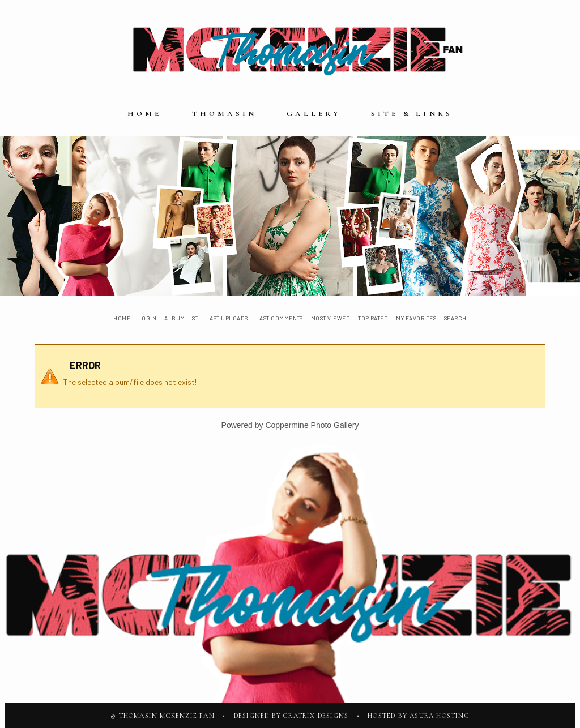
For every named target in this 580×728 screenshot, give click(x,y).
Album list (181, 318)
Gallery (314, 114)
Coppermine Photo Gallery (312, 425)
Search (455, 318)
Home (145, 114)
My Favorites (416, 318)
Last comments (280, 318)
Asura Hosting (440, 716)
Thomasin (225, 114)
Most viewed (330, 318)
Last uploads (227, 318)
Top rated (373, 318)
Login (147, 318)
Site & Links (412, 114)
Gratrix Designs (316, 716)
